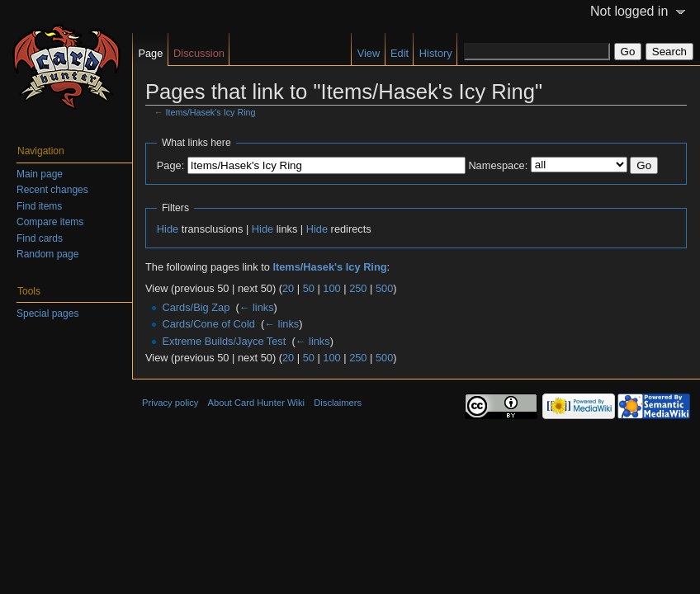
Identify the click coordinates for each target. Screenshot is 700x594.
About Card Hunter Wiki (257, 403)
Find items (39, 206)
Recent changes (52, 190)
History (436, 53)
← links (257, 307)
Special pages (47, 313)
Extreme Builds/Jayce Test (224, 341)
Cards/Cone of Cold (208, 324)
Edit (400, 53)
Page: (170, 165)
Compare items (50, 222)
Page (150, 53)
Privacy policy (170, 403)
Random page (47, 254)
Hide (168, 229)
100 (331, 288)
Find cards (40, 238)
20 (288, 288)
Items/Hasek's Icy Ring (211, 112)
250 (358, 288)
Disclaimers (338, 403)
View (369, 53)
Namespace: (498, 165)
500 (384, 288)
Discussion (199, 53)
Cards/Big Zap (196, 307)
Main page (40, 174)
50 (309, 288)
